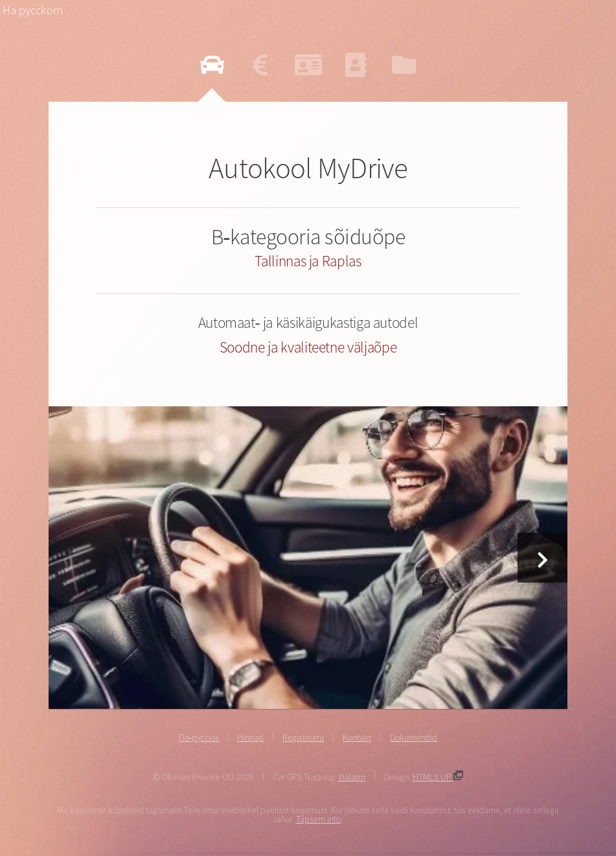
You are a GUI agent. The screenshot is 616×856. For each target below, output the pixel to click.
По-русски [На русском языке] (199, 737)
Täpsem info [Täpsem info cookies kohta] (318, 819)
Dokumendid (414, 737)
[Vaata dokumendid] (404, 65)
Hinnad (250, 737)
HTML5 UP (438, 777)
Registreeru (303, 737)
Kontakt (357, 737)
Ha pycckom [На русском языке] (33, 10)
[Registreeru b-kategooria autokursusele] (308, 65)
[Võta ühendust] (356, 65)
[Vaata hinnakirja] (260, 65)
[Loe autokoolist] (212, 65)
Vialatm (352, 777)
